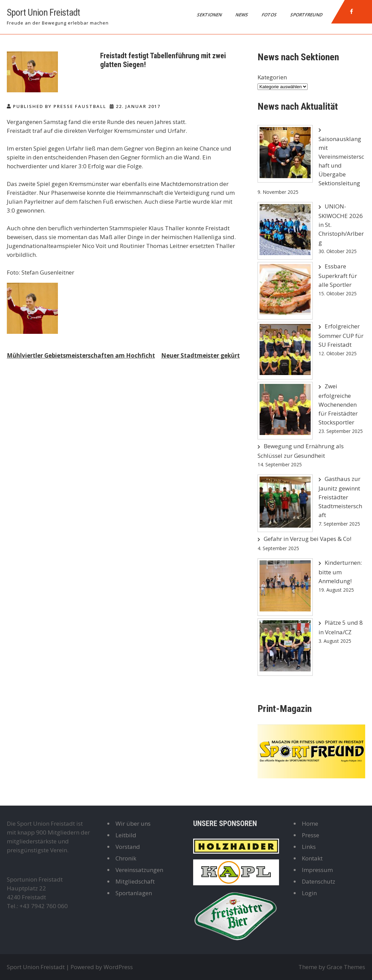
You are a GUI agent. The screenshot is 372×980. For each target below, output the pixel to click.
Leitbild (126, 835)
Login (309, 893)
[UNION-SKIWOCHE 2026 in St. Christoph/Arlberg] (285, 231)
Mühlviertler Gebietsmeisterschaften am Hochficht (81, 355)
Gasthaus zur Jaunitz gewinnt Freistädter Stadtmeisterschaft (340, 497)
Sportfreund (307, 15)
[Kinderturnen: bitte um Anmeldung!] (285, 587)
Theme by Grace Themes (332, 967)
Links (309, 847)
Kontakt (312, 858)
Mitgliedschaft (135, 881)
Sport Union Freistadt (43, 12)
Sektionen (210, 15)
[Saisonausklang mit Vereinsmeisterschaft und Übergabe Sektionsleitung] (285, 154)
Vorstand (128, 847)
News (242, 15)
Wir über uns (133, 823)
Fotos (270, 15)
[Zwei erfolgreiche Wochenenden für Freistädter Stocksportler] (285, 411)
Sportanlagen (134, 893)
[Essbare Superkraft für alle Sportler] (285, 291)
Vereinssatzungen (139, 870)
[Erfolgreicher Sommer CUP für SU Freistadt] (285, 351)
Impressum (317, 870)
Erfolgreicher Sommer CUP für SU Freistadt (341, 335)
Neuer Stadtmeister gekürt (200, 355)
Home (310, 823)
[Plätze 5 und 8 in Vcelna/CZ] (285, 647)
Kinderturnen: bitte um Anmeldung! (340, 572)
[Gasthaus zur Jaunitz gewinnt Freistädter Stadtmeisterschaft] (285, 503)
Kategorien (272, 77)
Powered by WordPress (102, 967)
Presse (311, 835)
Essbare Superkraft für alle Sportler (338, 275)
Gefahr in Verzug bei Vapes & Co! (307, 539)
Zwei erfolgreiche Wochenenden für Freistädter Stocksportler (338, 404)
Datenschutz (319, 881)
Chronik (126, 858)
